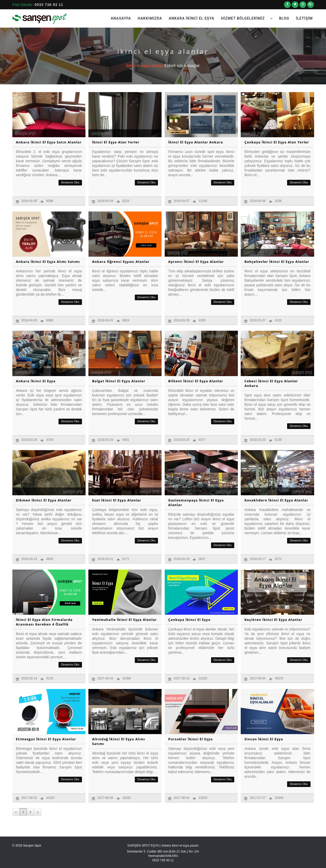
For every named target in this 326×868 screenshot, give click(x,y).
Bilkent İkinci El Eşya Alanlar (196, 381)
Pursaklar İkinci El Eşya (191, 739)
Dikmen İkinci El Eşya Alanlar (44, 500)
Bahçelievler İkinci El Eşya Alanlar (277, 262)
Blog (284, 18)
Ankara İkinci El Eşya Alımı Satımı (48, 262)
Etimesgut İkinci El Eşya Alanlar (46, 739)
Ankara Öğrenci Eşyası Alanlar (121, 262)
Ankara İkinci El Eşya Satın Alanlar (49, 142)
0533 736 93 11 (49, 5)
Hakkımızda (150, 18)
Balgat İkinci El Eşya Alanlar (119, 381)
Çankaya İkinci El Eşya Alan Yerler (277, 142)
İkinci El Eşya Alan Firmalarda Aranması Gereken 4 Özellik (44, 622)
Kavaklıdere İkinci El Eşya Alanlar (276, 500)
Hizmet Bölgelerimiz (247, 18)
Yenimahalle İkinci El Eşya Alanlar (124, 620)
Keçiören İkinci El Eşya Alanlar (273, 620)
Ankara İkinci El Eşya (192, 18)
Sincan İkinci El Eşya (264, 739)
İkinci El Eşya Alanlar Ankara (196, 142)
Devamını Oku (70, 182)
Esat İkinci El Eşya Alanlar (117, 500)
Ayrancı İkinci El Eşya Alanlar (196, 262)
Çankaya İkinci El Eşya (189, 620)
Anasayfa (121, 18)
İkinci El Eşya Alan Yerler (116, 142)
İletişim (304, 18)
